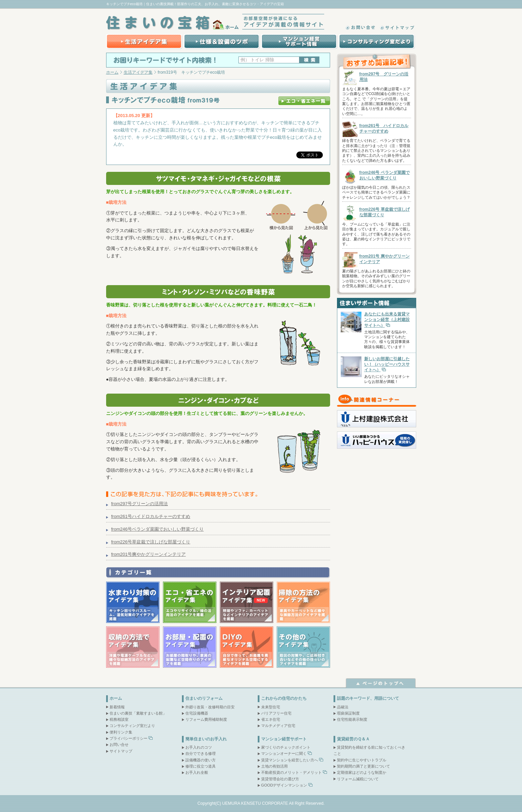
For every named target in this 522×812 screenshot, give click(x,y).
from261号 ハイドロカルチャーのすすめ (384, 128)
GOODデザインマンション (284, 785)
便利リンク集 (121, 732)
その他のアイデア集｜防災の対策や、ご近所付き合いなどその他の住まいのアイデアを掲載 (303, 647)
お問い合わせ (361, 28)
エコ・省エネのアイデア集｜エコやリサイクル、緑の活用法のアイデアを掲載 (190, 602)
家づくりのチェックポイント (286, 747)
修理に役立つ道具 (201, 766)
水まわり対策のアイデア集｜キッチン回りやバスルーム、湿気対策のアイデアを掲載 (133, 602)
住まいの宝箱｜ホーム (173, 23)
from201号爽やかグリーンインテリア (149, 554)
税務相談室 (119, 719)
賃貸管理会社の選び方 (280, 779)
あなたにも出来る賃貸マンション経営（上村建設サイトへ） (387, 320)
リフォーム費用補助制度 (206, 719)
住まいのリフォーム (204, 698)
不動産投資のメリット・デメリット (291, 772)
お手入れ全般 (197, 772)
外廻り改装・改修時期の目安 (210, 707)
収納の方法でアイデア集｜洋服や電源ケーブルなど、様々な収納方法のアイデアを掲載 (133, 647)
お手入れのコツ (199, 747)
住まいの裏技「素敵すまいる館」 (138, 713)
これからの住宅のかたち (284, 698)
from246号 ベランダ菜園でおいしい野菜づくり (385, 175)
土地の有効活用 (274, 766)
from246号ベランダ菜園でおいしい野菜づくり (158, 529)
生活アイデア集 (144, 42)
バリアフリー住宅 (276, 713)
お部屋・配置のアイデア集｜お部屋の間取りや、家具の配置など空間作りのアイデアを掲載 (190, 647)
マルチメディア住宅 (278, 726)
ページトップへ (381, 683)
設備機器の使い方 (201, 760)
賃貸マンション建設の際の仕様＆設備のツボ (221, 42)
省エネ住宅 (271, 719)
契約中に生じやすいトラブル (362, 760)
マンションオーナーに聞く (284, 753)
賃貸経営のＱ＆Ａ (353, 739)
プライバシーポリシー (129, 738)
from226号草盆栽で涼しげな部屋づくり (151, 542)
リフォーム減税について (358, 779)
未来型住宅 (271, 707)
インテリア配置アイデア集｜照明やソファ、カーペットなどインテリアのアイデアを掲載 (247, 602)
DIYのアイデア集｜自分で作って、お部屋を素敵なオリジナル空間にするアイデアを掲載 (247, 647)
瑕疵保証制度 (348, 713)
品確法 (343, 707)
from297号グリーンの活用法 (140, 504)
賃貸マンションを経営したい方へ (290, 760)
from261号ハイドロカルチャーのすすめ (151, 516)
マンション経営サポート (284, 739)
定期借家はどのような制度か (362, 772)
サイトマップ (397, 28)
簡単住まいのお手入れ (206, 739)
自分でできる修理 (201, 753)
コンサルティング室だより (376, 42)
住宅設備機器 (197, 713)
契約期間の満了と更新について (364, 766)
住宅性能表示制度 (352, 719)
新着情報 (117, 707)
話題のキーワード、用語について (368, 698)
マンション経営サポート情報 (299, 42)
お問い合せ (119, 745)
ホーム (112, 72)
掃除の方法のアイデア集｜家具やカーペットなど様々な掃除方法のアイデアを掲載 (303, 602)
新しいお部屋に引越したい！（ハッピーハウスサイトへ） (387, 364)
